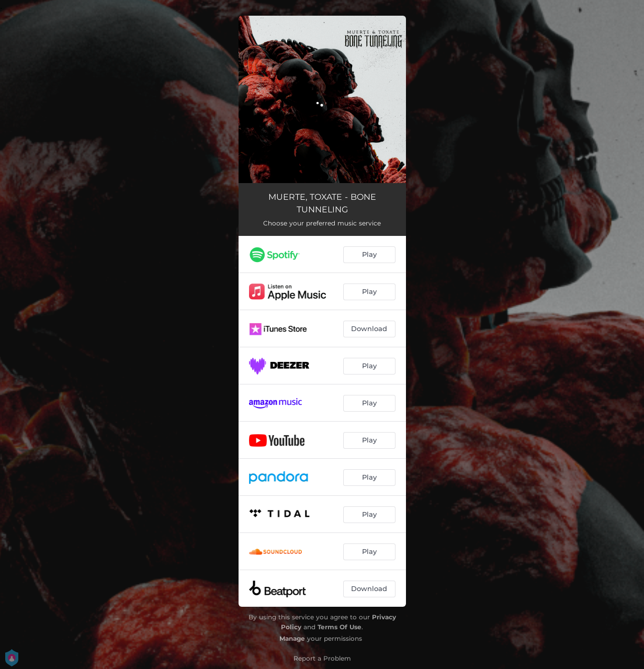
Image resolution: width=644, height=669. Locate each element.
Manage (292, 638)
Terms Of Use (340, 627)
